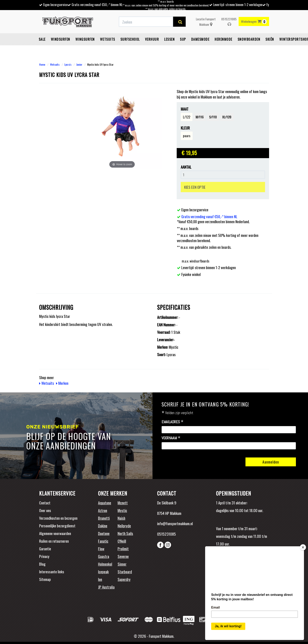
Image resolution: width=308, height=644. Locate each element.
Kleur (185, 128)
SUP (183, 39)
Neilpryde (124, 526)
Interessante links (52, 571)
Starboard (125, 571)
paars (187, 136)
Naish (121, 518)
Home (42, 64)
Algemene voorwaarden (55, 533)
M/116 (200, 117)
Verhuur (152, 39)
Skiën (270, 39)
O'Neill (122, 541)
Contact (45, 503)
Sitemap (45, 579)
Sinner (122, 564)
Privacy (44, 556)
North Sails (125, 533)
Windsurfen (61, 39)
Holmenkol (105, 564)
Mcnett (123, 503)
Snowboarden (249, 39)
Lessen (169, 39)
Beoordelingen (243, 562)
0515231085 (229, 22)
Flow (101, 549)
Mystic (122, 510)
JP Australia (106, 587)
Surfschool (130, 39)
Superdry (124, 579)
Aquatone (105, 503)
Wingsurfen (85, 39)
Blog (42, 564)
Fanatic (103, 541)
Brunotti (104, 518)
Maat (185, 109)
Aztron (103, 510)
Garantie (45, 549)
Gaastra (104, 556)
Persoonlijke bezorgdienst (57, 526)
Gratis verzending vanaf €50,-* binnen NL (97, 5)
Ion (100, 579)
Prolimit (123, 549)
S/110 (213, 117)
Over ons (45, 510)
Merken (62, 383)
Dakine (103, 526)
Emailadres (173, 422)
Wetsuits (108, 39)
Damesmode (200, 39)
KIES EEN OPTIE (195, 187)
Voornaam (171, 438)
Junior (79, 64)
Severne (123, 556)
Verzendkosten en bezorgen (58, 518)
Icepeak (103, 571)
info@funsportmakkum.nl (175, 523)
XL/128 (227, 117)
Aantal (186, 167)
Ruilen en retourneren (54, 541)
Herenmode (223, 39)
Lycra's (68, 64)
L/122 (187, 117)
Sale (42, 39)
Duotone (104, 533)
